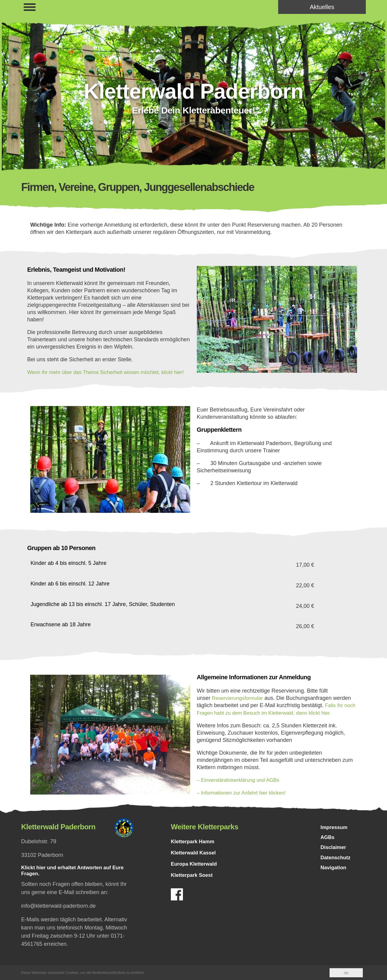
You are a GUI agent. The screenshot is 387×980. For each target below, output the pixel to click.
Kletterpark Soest (193, 882)
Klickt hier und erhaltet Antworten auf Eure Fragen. (76, 878)
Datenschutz (337, 867)
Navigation (334, 878)
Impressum (335, 835)
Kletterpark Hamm (194, 848)
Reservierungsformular (239, 705)
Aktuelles (322, 7)
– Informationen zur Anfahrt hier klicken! (245, 800)
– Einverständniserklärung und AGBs (241, 787)
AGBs (328, 846)
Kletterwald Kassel (195, 860)
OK (346, 973)
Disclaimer (334, 857)
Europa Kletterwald (196, 871)
